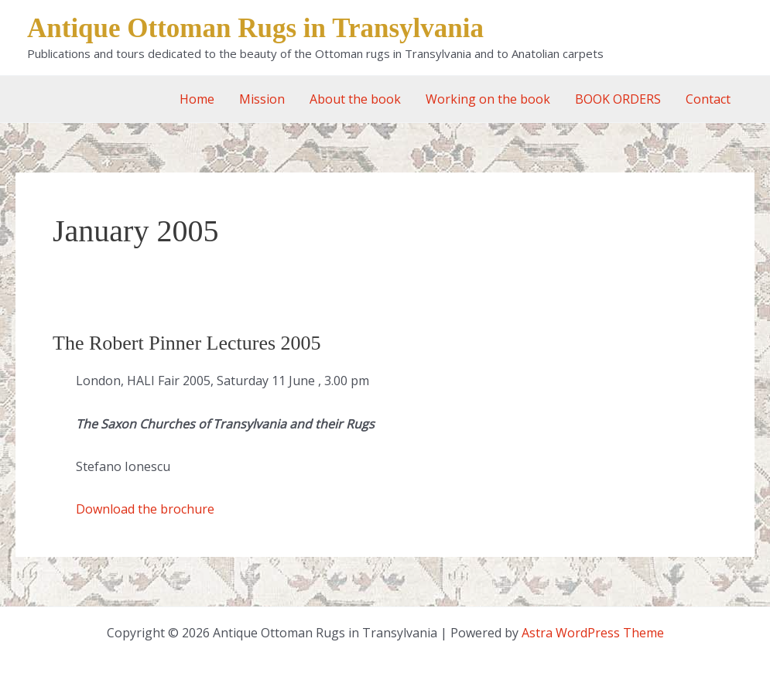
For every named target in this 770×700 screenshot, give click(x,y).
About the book (355, 99)
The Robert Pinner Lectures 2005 (187, 343)
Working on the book (488, 99)
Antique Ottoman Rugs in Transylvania (255, 28)
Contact (708, 99)
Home (197, 99)
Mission (262, 99)
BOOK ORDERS (618, 99)
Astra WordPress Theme (593, 633)
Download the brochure (145, 509)
